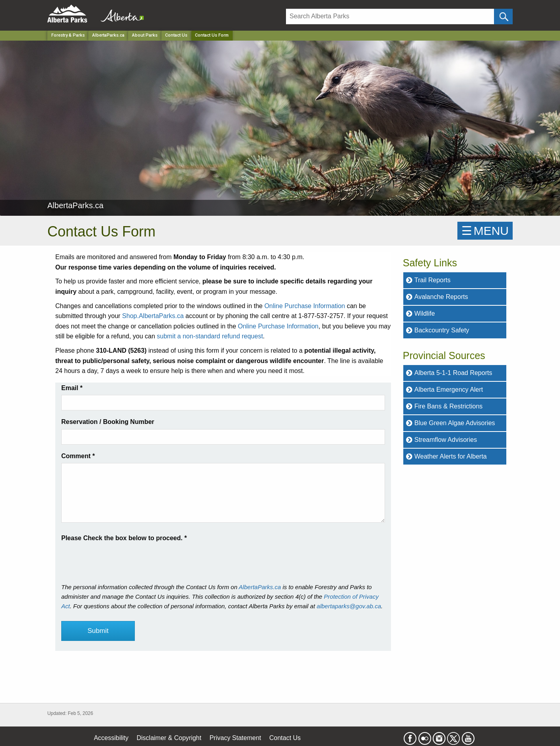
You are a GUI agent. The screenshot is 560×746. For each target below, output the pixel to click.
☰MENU (485, 231)
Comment (78, 456)
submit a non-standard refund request (210, 336)
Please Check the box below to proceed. (124, 538)
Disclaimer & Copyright (169, 738)
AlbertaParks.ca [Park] (108, 35)
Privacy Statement (235, 738)
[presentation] (122, 559)
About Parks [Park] (145, 35)
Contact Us (176, 35)
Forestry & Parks (68, 35)
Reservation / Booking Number (108, 422)
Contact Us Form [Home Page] (212, 35)
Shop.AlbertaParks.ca (153, 316)
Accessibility (111, 738)
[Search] (390, 17)
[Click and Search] (503, 17)
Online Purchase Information (305, 306)
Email (72, 388)
